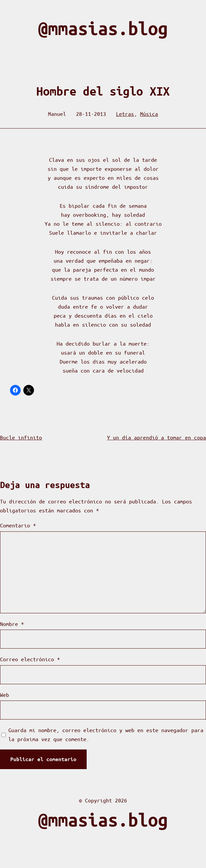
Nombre (12, 624)
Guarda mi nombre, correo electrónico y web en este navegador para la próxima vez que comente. (106, 734)
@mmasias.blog (103, 28)
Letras (125, 114)
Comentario (18, 525)
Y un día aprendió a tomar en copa (156, 437)
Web (4, 695)
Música (149, 114)
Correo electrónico (30, 659)
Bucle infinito (21, 437)
